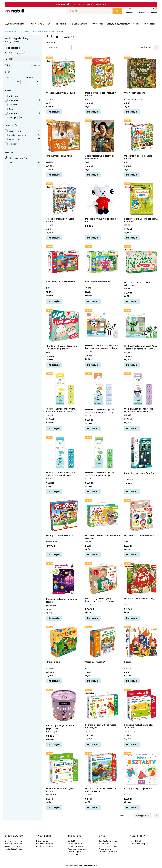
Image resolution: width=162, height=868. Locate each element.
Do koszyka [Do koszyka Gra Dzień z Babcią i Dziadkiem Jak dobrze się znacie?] (54, 365)
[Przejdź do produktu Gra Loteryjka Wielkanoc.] (103, 262)
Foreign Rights (74, 852)
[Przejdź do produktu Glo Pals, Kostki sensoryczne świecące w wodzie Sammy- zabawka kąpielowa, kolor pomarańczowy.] (103, 389)
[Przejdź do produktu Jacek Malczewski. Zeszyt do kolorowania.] (103, 136)
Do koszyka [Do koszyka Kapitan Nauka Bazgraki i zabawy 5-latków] (132, 238)
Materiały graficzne (108, 852)
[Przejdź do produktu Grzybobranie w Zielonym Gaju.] (142, 579)
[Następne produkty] (143, 816)
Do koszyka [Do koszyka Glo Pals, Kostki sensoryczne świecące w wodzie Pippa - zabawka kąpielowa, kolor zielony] (93, 491)
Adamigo (14, 96)
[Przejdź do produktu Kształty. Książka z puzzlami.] (142, 769)
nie (11, 162)
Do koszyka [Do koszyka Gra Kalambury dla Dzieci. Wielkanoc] (132, 301)
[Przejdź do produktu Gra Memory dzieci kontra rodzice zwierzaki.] (103, 516)
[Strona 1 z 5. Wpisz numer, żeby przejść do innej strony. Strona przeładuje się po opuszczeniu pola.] (146, 47)
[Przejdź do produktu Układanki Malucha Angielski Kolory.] (64, 769)
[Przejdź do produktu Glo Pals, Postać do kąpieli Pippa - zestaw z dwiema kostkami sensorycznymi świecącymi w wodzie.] (142, 326)
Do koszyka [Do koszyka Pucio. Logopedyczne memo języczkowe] (54, 744)
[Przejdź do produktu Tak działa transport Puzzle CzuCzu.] (64, 199)
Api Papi (13, 105)
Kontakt (71, 841)
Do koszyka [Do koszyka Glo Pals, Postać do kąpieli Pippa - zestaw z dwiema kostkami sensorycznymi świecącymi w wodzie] (132, 365)
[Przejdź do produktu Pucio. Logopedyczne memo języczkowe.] (64, 705)
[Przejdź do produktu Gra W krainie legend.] (142, 73)
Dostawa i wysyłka (14, 841)
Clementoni (15, 113)
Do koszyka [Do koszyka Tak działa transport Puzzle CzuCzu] (54, 238)
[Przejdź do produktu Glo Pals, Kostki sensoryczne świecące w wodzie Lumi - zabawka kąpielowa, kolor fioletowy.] (142, 389)
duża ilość (14, 144)
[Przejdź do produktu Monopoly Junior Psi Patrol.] (64, 516)
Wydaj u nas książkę (108, 846)
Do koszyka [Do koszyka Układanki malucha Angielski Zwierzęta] (132, 744)
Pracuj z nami (105, 849)
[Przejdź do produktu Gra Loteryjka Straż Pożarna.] (64, 262)
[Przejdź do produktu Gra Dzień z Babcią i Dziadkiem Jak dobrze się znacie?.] (64, 326)
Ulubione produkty (45, 846)
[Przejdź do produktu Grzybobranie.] (64, 642)
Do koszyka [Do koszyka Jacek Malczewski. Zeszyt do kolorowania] (93, 175)
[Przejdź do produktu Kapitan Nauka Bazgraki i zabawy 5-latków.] (142, 199)
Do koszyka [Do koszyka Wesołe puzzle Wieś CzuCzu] (54, 112)
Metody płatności (13, 844)
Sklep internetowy (80, 866)
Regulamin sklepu (76, 846)
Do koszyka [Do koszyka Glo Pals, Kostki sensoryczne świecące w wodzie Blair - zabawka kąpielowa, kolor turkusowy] (54, 491)
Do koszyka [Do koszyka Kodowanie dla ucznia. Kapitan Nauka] (54, 618)
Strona (141, 47)
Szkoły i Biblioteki (75, 844)
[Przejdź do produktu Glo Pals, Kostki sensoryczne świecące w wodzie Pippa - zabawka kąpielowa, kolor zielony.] (103, 453)
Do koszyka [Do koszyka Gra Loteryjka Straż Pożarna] (54, 301)
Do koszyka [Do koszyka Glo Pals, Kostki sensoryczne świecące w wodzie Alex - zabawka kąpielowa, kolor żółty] (54, 428)
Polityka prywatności (77, 849)
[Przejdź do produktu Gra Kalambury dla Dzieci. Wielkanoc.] (142, 262)
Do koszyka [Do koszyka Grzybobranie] (54, 681)
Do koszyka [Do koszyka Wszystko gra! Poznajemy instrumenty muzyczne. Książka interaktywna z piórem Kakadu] (93, 618)
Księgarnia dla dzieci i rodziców (17, 31)
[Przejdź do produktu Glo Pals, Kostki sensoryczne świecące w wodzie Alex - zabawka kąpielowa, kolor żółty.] (64, 389)
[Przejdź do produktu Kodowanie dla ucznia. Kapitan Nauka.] (64, 579)
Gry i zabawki (49, 31)
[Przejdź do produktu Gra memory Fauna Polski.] (64, 136)
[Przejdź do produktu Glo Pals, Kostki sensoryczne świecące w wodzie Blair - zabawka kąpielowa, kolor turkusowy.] (64, 453)
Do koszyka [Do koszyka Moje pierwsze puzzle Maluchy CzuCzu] (93, 112)
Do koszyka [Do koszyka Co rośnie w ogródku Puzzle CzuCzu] (132, 175)
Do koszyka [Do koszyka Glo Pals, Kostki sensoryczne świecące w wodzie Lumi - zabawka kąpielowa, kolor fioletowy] (132, 428)
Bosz (11, 109)
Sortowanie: (51, 42)
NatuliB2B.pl (135, 841)
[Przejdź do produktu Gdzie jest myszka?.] (103, 642)
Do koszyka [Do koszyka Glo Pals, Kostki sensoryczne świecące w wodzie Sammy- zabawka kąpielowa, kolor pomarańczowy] (93, 428)
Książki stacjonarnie (108, 841)
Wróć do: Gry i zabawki (15, 53)
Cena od (9, 77)
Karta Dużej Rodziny (14, 849)
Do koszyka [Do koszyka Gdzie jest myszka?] (93, 681)
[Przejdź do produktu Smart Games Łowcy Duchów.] (142, 453)
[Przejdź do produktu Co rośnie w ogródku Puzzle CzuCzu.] (142, 136)
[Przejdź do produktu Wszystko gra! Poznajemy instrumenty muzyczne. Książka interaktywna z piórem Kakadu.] (103, 579)
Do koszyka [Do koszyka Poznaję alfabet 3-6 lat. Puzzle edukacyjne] (93, 744)
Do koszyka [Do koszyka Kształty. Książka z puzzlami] (132, 807)
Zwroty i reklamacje (14, 846)
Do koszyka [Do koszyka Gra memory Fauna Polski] (54, 175)
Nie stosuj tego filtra (19, 158)
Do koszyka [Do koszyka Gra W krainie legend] (132, 112)
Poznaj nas (104, 844)
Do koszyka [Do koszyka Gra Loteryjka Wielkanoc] (93, 301)
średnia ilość (15, 140)
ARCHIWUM (37, 31)
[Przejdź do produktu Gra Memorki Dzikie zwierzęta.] (142, 516)
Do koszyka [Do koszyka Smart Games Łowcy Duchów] (132, 491)
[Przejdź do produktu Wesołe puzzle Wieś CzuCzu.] (64, 73)
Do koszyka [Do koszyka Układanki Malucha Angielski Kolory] (54, 807)
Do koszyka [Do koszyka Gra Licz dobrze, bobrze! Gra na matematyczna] (93, 807)
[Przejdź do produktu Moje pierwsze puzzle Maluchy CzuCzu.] (103, 73)
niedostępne (15, 131)
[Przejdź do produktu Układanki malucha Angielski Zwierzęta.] (142, 705)
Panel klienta (42, 841)
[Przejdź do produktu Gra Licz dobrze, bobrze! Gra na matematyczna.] (103, 769)
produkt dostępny (18, 135)
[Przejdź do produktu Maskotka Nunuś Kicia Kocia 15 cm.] (103, 199)
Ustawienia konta (44, 844)
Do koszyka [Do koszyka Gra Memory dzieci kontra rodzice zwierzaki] (93, 554)
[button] (117, 11)
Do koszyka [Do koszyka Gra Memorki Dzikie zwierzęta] (132, 554)
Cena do (29, 77)
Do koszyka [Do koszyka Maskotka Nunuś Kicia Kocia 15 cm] (93, 238)
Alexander (14, 100)
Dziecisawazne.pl (138, 844)
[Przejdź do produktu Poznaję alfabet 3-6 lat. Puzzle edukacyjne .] (103, 705)
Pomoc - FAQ (74, 854)
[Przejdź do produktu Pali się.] (142, 642)
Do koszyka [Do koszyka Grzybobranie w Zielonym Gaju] (132, 618)
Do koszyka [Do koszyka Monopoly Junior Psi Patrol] (54, 554)
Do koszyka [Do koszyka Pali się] (132, 681)
